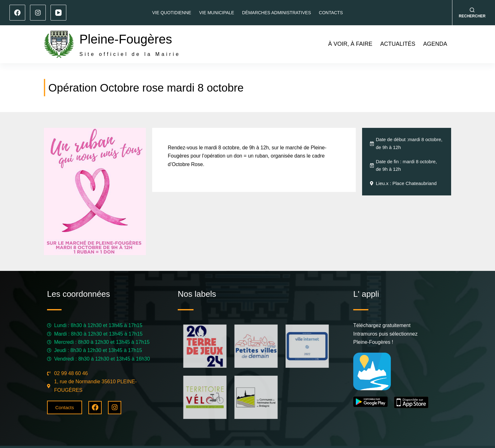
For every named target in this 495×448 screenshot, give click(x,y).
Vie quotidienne (172, 13)
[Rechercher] (472, 13)
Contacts (331, 13)
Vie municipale (217, 13)
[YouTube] (58, 13)
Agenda (435, 44)
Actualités (398, 44)
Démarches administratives (277, 13)
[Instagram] (38, 13)
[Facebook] (17, 13)
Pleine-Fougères (126, 39)
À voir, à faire (350, 44)
